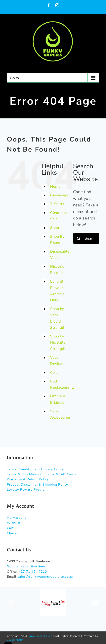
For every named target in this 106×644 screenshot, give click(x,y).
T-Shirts (57, 204)
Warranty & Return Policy (28, 479)
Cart (10, 528)
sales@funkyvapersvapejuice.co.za (45, 577)
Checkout (14, 533)
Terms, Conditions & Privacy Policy (35, 469)
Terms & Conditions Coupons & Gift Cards (42, 474)
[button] (10, 602)
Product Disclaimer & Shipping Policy (37, 485)
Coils (54, 373)
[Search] (79, 238)
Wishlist (14, 523)
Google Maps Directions (26, 566)
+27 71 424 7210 (33, 572)
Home (55, 187)
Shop (54, 228)
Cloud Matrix (15, 640)
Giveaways (59, 195)
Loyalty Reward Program (27, 490)
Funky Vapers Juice (40, 636)
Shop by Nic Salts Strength (58, 342)
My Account (16, 518)
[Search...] (86, 238)
